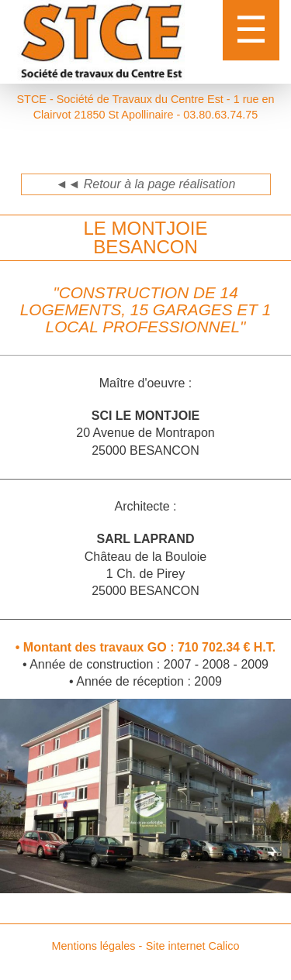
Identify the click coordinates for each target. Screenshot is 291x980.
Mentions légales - (97, 946)
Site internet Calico (193, 946)
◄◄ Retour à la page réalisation (146, 184)
